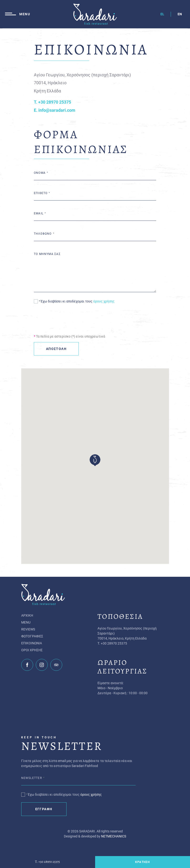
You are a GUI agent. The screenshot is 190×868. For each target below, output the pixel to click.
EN (180, 14)
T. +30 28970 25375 (47, 862)
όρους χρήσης (104, 301)
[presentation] (70, 318)
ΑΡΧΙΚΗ (27, 615)
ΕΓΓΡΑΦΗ (44, 809)
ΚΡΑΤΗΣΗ (143, 862)
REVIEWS (28, 629)
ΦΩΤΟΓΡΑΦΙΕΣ (32, 636)
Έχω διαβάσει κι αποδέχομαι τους (78, 301)
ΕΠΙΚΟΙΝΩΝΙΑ (32, 643)
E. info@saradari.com (55, 110)
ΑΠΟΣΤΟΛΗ (56, 349)
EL (162, 14)
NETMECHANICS (114, 836)
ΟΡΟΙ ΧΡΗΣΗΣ (32, 650)
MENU (26, 622)
